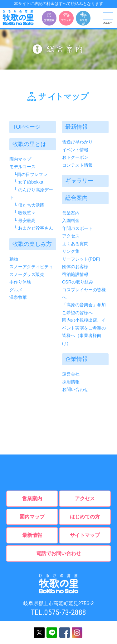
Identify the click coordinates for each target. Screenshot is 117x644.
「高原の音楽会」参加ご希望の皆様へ (84, 309)
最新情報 (76, 127)
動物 (14, 259)
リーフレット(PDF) (81, 259)
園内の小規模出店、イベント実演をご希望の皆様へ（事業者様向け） (84, 332)
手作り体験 (20, 282)
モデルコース (22, 167)
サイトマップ (85, 535)
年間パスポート (77, 228)
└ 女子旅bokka (26, 182)
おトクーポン (75, 157)
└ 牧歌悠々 (22, 213)
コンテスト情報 (77, 165)
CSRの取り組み (78, 282)
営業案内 (71, 213)
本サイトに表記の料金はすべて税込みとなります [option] (59, 4)
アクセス (71, 236)
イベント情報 (75, 150)
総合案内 (76, 198)
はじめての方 (85, 517)
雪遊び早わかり (77, 142)
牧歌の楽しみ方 (32, 244)
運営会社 (71, 374)
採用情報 (71, 382)
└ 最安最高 (22, 221)
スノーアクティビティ (31, 267)
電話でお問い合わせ (59, 553)
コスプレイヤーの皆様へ (84, 293)
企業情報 (76, 359)
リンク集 (71, 251)
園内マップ (20, 159)
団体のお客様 (75, 267)
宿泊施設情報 (75, 274)
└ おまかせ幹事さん (31, 228)
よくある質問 (75, 243)
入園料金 (71, 221)
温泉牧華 (18, 297)
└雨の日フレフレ (28, 174)
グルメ (16, 289)
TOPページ (27, 127)
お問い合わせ (75, 389)
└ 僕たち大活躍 (27, 205)
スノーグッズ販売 (27, 274)
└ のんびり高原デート (31, 194)
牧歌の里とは (29, 144)
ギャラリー (79, 181)
